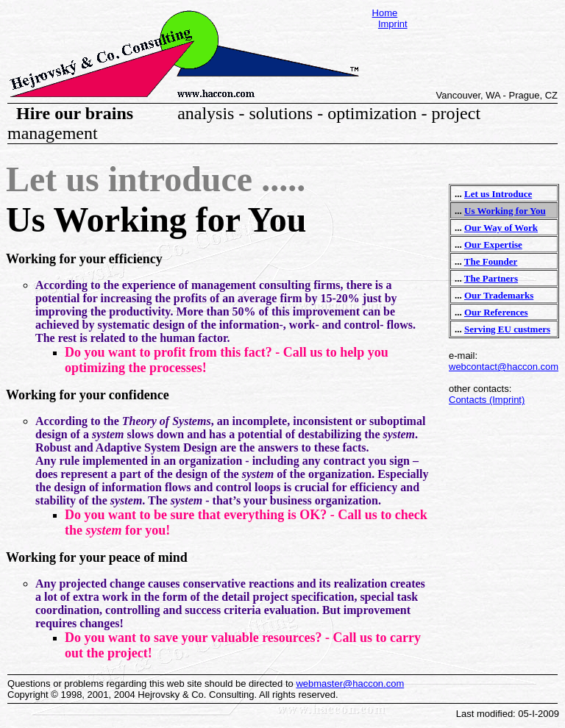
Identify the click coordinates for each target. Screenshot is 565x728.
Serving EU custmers (507, 329)
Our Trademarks (499, 295)
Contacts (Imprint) (487, 400)
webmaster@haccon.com (350, 684)
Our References (496, 312)
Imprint (393, 24)
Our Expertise (493, 245)
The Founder (491, 261)
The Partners (491, 278)
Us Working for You (505, 211)
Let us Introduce (498, 194)
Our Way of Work (501, 228)
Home (385, 13)
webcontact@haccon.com (504, 367)
